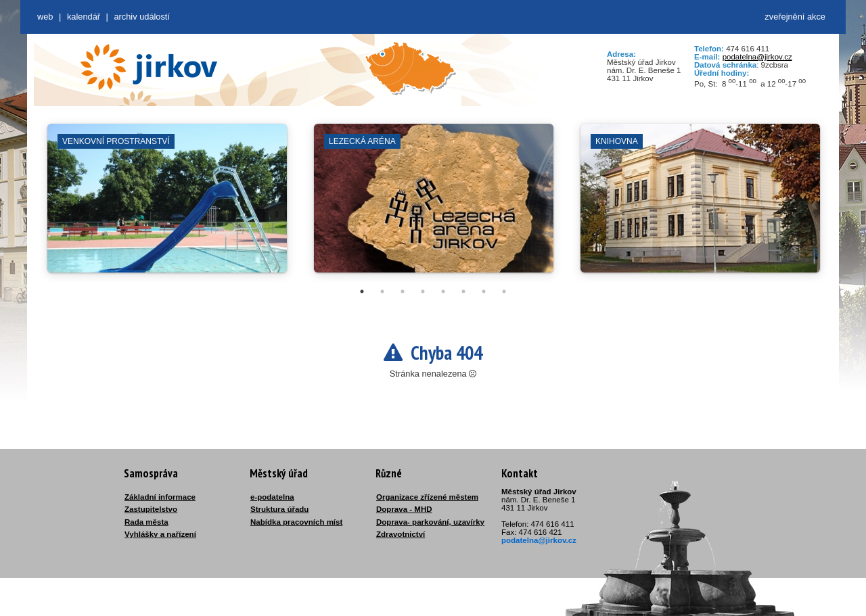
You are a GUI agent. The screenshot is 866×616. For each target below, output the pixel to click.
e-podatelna (272, 497)
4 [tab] (423, 291)
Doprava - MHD (404, 509)
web (45, 17)
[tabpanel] (167, 205)
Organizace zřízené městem (427, 497)
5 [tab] (443, 291)
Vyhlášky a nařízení (160, 534)
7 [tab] (484, 291)
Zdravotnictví (401, 534)
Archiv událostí (142, 17)
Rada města (146, 522)
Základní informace (160, 497)
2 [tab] (382, 291)
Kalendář (84, 17)
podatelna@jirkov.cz (757, 57)
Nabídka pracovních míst (296, 522)
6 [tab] (463, 291)
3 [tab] (403, 291)
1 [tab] (362, 291)
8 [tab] (504, 291)
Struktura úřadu (279, 509)
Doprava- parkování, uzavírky (430, 522)
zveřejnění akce (795, 17)
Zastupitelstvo (151, 509)
